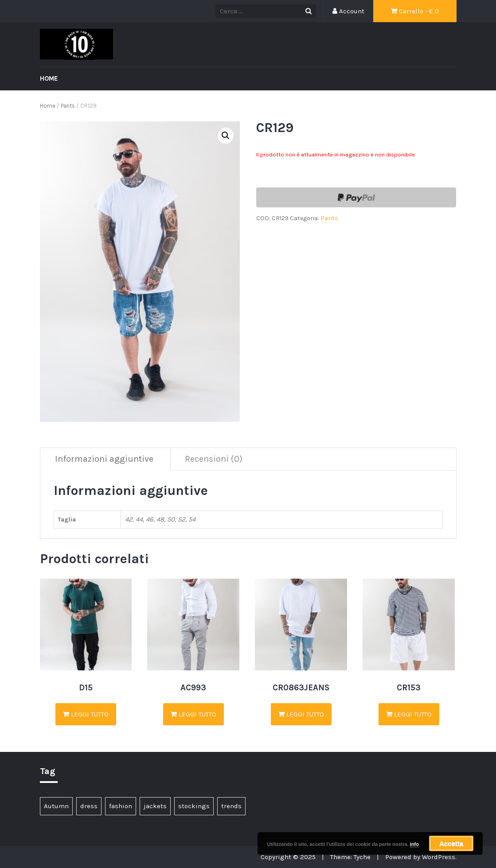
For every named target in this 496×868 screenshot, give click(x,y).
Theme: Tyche (350, 857)
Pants (68, 106)
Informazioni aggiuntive (104, 459)
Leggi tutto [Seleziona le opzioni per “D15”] (86, 714)
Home (49, 78)
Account (348, 11)
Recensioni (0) (214, 459)
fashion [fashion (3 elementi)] (121, 806)
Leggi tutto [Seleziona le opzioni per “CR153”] (409, 714)
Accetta (451, 843)
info (414, 844)
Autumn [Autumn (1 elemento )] (56, 806)
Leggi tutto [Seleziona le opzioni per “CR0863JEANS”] (301, 714)
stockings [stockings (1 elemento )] (194, 806)
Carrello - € (415, 11)
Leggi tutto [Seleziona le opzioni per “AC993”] (193, 714)
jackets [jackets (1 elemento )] (155, 806)
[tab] (104, 459)
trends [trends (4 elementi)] (231, 806)
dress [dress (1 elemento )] (89, 806)
